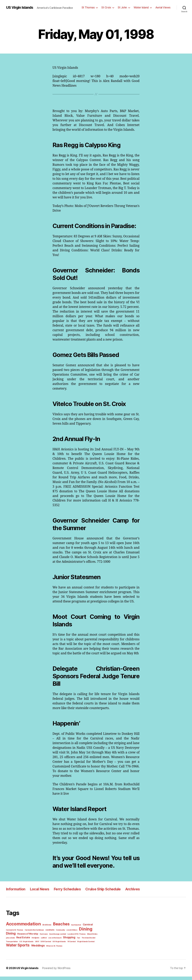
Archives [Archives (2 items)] (46, 929)
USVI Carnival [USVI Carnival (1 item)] (31, 945)
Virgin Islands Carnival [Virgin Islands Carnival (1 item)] (69, 945)
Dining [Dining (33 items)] (81, 933)
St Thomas (92, 7)
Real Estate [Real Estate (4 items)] (12, 941)
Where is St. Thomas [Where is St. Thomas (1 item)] (52, 949)
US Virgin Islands (19, 8)
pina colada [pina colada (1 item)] (87, 938)
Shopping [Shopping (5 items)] (55, 941)
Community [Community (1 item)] (58, 934)
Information (15, 894)
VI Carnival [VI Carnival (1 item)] (55, 945)
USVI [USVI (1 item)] (23, 945)
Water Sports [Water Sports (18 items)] (17, 949)
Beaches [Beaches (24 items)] (59, 929)
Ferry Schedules (66, 894)
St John (125, 7)
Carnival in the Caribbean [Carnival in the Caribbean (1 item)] (33, 934)
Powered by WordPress (54, 971)
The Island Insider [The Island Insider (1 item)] (74, 942)
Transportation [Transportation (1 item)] (87, 942)
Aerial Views (164, 7)
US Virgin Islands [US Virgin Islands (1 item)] (44, 945)
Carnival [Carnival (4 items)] (84, 929)
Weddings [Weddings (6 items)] (36, 949)
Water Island (143, 7)
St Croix (109, 7)
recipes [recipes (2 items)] (24, 942)
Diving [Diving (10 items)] (94, 934)
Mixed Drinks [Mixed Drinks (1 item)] (76, 938)
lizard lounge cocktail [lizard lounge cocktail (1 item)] (43, 938)
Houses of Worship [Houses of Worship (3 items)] (16, 938)
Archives (130, 894)
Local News (39, 894)
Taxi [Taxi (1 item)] (64, 942)
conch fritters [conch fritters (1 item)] (68, 934)
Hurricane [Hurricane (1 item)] (31, 938)
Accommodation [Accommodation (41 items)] (23, 928)
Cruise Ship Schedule (101, 894)
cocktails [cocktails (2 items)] (48, 934)
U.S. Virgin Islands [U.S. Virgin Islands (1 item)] (13, 945)
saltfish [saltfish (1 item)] (31, 942)
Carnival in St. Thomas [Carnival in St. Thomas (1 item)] (14, 934)
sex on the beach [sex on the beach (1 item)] (42, 942)
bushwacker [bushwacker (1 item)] (73, 929)
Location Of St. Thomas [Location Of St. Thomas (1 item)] (61, 938)
